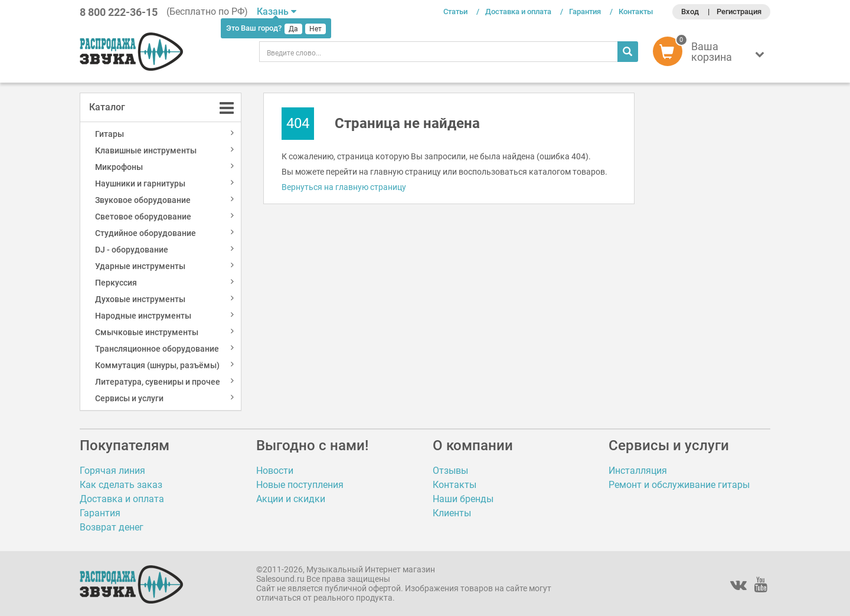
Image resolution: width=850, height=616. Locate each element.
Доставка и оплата (518, 12)
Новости (275, 471)
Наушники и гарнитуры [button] (140, 184)
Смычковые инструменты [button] (147, 332)
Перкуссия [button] (116, 283)
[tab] (161, 107)
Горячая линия (112, 471)
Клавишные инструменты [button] (146, 150)
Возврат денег (112, 527)
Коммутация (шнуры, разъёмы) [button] (157, 365)
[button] (712, 54)
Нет (316, 29)
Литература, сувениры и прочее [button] (158, 382)
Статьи (455, 12)
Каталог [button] (107, 107)
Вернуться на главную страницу (344, 187)
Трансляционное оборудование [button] (157, 349)
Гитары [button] (109, 134)
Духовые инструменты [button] (140, 299)
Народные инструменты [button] (143, 316)
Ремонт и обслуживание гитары (679, 485)
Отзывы (450, 471)
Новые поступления (300, 485)
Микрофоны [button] (119, 167)
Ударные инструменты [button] (140, 266)
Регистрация (739, 12)
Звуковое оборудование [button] (143, 200)
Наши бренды (463, 499)
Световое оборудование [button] (143, 217)
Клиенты (452, 513)
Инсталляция (638, 471)
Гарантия (585, 12)
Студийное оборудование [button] (146, 233)
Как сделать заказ (121, 485)
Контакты (636, 12)
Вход (690, 12)
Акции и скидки (291, 499)
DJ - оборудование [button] (132, 250)
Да (293, 29)
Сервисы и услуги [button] (129, 398)
